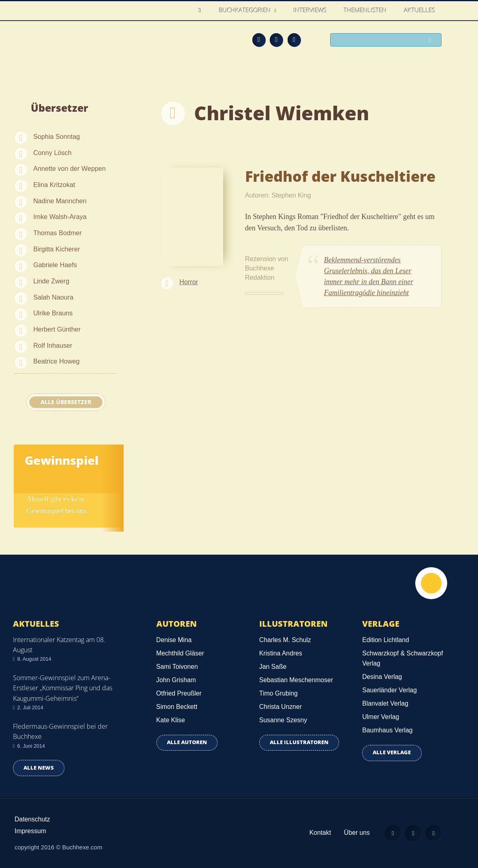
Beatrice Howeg (56, 361)
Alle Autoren (187, 742)
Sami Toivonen (177, 667)
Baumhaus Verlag (387, 730)
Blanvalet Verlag (385, 703)
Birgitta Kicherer (57, 249)
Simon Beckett (177, 707)
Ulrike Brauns (53, 313)
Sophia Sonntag (57, 136)
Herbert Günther (57, 329)
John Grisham (176, 680)
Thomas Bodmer (58, 233)
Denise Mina (174, 640)
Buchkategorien (246, 10)
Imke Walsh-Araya (60, 217)
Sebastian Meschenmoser (296, 680)
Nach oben (431, 583)
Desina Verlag (382, 677)
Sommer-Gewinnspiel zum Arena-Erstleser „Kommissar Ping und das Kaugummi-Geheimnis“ (63, 688)
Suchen (432, 40)
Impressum (30, 831)
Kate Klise (171, 720)
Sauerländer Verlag (389, 690)
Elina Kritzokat (54, 185)
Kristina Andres (281, 653)
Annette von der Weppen (69, 168)
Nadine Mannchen (60, 201)
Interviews (310, 10)
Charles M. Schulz (285, 640)
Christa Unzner (281, 707)
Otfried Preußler (179, 693)
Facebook (276, 40)
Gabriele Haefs (55, 265)
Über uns (356, 833)
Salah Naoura (53, 297)
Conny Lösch (52, 153)
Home (202, 10)
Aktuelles (420, 10)
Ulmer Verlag (381, 717)
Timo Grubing (278, 693)
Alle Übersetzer (66, 402)
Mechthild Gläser (180, 653)
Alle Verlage (392, 752)
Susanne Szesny (283, 720)
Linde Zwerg (51, 281)
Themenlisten (365, 10)
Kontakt (319, 833)
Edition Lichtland (386, 640)
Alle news (39, 768)
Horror (189, 282)
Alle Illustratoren (299, 742)
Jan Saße (273, 667)
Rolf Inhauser (53, 345)
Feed (259, 40)
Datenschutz (32, 819)
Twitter (294, 40)
